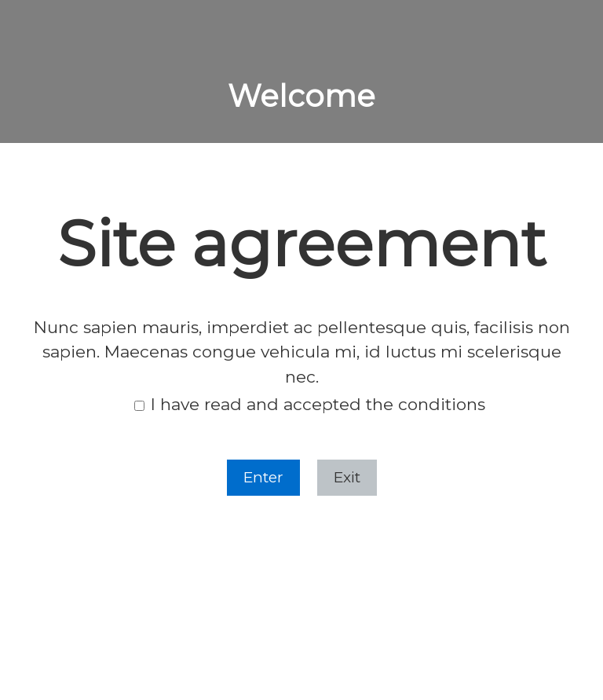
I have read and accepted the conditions (310, 405)
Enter (263, 477)
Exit (347, 477)
